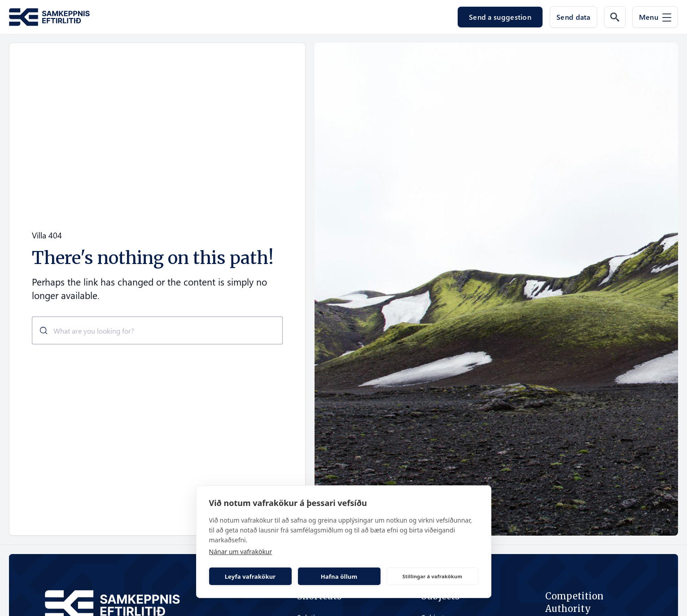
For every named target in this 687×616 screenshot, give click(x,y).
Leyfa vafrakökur (250, 576)
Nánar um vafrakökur (241, 552)
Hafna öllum (339, 576)
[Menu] (655, 17)
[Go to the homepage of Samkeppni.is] (49, 17)
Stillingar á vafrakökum (432, 576)
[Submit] (40, 330)
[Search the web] (615, 17)
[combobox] (157, 330)
